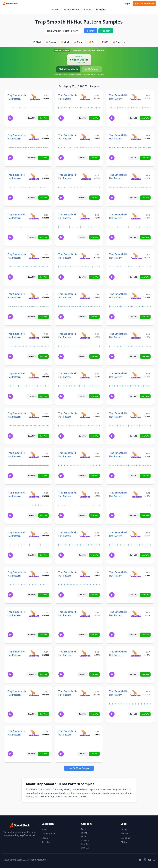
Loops (88, 9)
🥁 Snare (118, 42)
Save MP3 (32, 118)
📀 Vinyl (65, 42)
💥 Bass (92, 42)
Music (56, 9)
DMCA (124, 842)
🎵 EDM (37, 42)
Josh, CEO (85, 848)
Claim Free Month (68, 69)
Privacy (124, 834)
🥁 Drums (51, 42)
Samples (101, 9)
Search (91, 31)
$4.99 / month (92, 69)
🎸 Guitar (79, 42)
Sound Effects (72, 9)
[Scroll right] (124, 43)
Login (127, 3)
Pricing (84, 833)
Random (106, 31)
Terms (124, 829)
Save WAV (43, 118)
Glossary (85, 840)
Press (84, 829)
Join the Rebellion (144, 3)
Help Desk (86, 844)
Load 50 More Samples (79, 768)
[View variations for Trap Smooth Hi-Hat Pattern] (35, 97)
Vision (84, 837)
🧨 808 (105, 42)
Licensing (125, 838)
